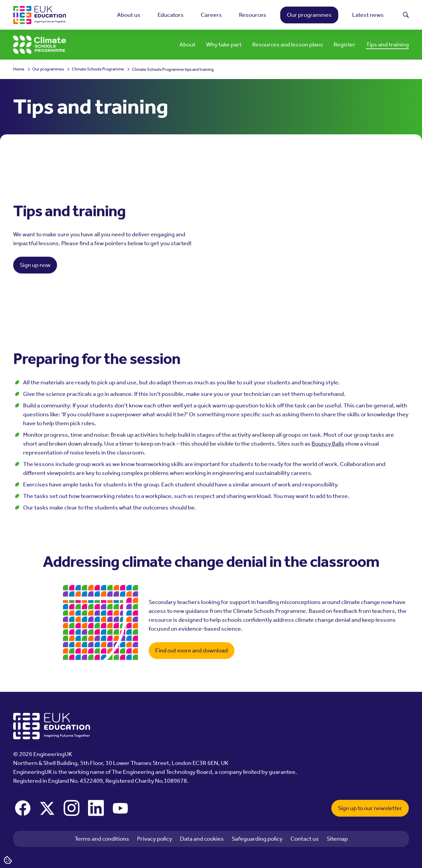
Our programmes (309, 15)
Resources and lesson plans (288, 44)
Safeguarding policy (257, 839)
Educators (171, 15)
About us (129, 15)
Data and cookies (202, 839)
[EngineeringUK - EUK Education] (40, 15)
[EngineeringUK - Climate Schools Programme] (40, 45)
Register (345, 44)
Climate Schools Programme (98, 69)
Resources (253, 15)
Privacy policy (155, 839)
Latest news (368, 15)
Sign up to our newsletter (370, 808)
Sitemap (337, 839)
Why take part (224, 44)
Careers (211, 15)
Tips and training (387, 44)
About (187, 44)
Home (19, 69)
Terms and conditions (102, 839)
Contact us (305, 839)
